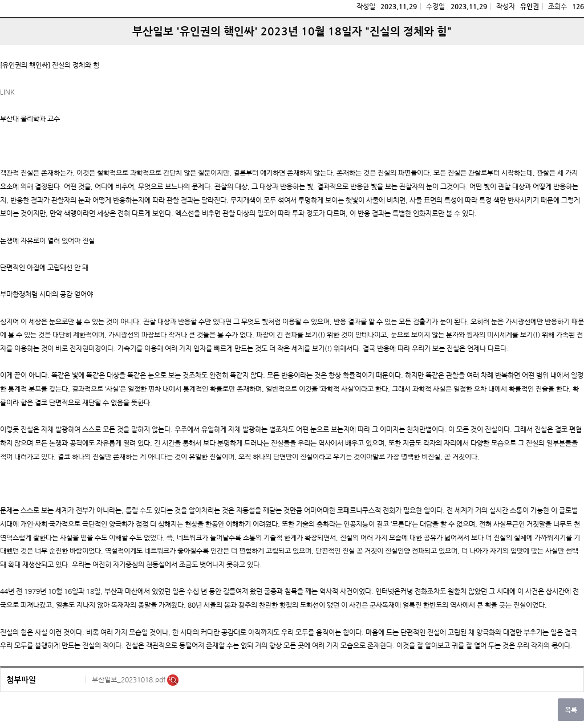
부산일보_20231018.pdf (129, 680)
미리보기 (173, 680)
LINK (7, 92)
